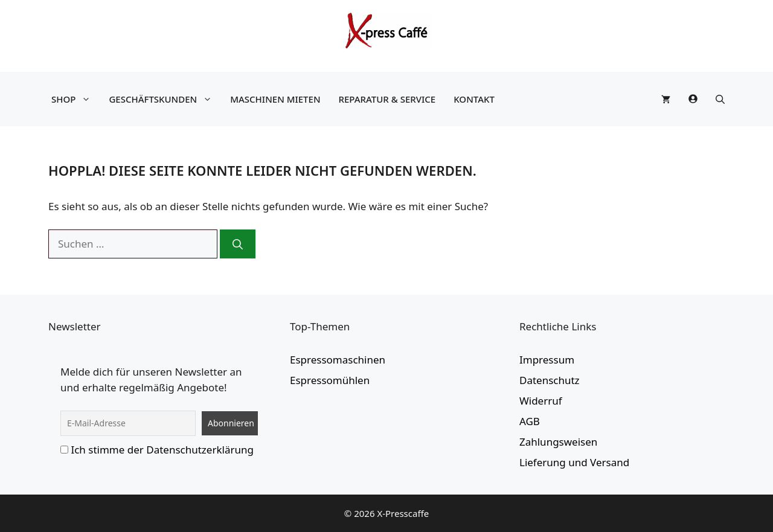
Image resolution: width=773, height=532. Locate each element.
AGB (530, 421)
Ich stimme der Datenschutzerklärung (162, 450)
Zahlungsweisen (558, 442)
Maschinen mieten (275, 99)
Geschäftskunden (163, 99)
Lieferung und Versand (574, 462)
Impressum (547, 360)
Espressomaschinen (338, 360)
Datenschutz (550, 380)
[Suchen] (238, 244)
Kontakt (474, 99)
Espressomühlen (330, 380)
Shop (74, 99)
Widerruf (541, 401)
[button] (720, 99)
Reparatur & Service (387, 99)
